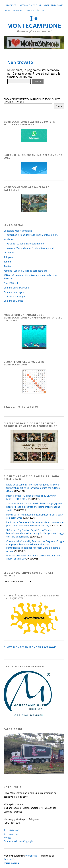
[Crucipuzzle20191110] (34, 393)
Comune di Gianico (13, 301)
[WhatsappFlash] (34, 141)
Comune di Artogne (14, 292)
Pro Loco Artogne (16, 296)
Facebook (9, 239)
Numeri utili (11, 5)
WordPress (31, 856)
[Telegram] (34, 173)
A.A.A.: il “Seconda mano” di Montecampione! (31, 248)
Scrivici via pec (11, 834)
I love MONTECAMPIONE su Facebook (30, 647)
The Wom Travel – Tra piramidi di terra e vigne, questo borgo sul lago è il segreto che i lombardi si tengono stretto (34, 507)
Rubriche (18, 11)
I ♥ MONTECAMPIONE (34, 22)
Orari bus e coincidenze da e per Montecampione (33, 235)
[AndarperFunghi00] (34, 462)
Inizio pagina (11, 863)
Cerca (59, 106)
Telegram (9, 257)
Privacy (7, 838)
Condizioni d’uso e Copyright (18, 841)
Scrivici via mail (11, 830)
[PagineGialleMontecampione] (34, 633)
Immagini (30, 11)
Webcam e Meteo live (31, 5)
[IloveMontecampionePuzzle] (34, 348)
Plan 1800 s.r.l (11, 283)
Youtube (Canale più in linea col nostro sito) (26, 271)
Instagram (9, 253)
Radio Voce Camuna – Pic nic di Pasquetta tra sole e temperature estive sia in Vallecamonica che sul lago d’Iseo (33, 488)
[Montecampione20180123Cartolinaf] (34, 211)
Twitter (7, 266)
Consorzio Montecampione (18, 231)
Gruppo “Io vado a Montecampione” (26, 244)
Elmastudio (9, 859)
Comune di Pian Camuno (16, 288)
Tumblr (7, 262)
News (8, 11)
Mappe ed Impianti (53, 5)
